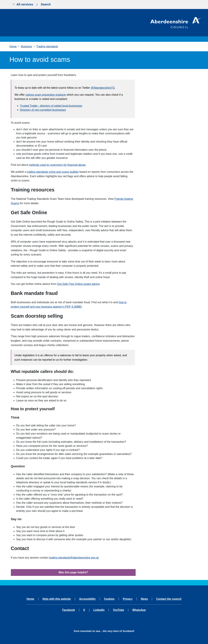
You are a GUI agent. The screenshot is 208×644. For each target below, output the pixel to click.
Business (27, 46)
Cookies (109, 599)
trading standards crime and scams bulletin (53, 172)
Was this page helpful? (73, 572)
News (144, 599)
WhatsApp (139, 610)
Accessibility (87, 599)
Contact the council (169, 599)
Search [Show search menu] (46, 4)
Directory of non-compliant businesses (43, 110)
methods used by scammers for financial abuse (57, 165)
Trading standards (47, 46)
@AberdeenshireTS (103, 88)
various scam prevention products (46, 95)
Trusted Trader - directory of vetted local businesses (51, 106)
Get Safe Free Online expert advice (78, 284)
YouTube (118, 610)
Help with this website (57, 599)
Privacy (128, 599)
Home (13, 46)
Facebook (69, 610)
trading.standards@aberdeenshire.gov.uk (74, 558)
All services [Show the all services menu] (23, 4)
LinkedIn (99, 610)
